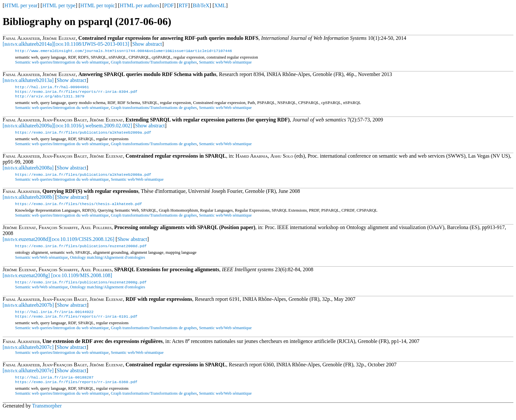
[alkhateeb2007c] (28, 354)
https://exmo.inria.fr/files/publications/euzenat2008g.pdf (81, 288)
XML (220, 5)
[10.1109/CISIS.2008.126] (82, 244)
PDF (169, 5)
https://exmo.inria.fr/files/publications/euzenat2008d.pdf (81, 251)
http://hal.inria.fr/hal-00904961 (52, 88)
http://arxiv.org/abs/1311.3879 (50, 99)
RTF (183, 5)
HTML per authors (140, 5)
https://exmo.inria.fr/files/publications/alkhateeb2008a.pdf (83, 178)
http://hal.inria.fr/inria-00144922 (54, 318)
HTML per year (21, 5)
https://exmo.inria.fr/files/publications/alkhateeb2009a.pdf (83, 136)
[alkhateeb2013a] (28, 81)
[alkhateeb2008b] (28, 201)
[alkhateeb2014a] (28, 44)
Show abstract (147, 44)
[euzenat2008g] (26, 281)
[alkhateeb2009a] (28, 128)
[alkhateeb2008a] (28, 171)
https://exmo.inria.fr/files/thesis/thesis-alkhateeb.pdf (79, 208)
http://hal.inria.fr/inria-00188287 (54, 385)
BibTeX (201, 5)
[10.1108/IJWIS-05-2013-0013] (91, 44)
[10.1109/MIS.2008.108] (81, 281)
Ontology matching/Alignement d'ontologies (108, 263)
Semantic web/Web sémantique (225, 63)
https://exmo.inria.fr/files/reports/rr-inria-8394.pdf (76, 93)
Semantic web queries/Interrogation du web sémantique (62, 63)
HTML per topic (98, 5)
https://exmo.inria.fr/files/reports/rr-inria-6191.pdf (76, 324)
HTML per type (59, 5)
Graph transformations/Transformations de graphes (154, 63)
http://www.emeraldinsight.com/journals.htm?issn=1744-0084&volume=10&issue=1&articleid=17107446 (124, 51)
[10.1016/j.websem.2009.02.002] (93, 128)
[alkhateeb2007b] (28, 311)
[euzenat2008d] (26, 244)
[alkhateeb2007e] (28, 378)
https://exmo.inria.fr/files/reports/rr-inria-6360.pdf (76, 390)
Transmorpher (47, 414)
